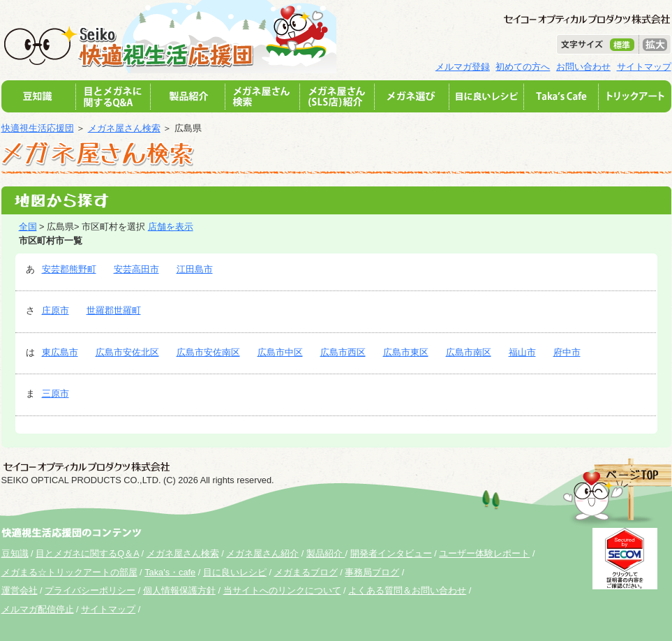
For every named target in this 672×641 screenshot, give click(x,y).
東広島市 (60, 352)
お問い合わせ (583, 67)
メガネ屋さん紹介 (262, 553)
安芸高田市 (136, 269)
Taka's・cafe (170, 572)
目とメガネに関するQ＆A (87, 553)
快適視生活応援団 (38, 128)
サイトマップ (644, 67)
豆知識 (15, 553)
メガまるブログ (306, 572)
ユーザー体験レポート (484, 553)
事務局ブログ (372, 572)
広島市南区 (469, 352)
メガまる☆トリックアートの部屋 (69, 572)
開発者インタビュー (391, 553)
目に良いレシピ (235, 572)
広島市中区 (280, 352)
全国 (28, 227)
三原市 (55, 393)
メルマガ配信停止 (38, 609)
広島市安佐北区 (127, 352)
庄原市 (55, 310)
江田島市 (195, 269)
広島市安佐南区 (208, 352)
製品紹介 (326, 553)
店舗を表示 (171, 227)
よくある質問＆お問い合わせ (407, 590)
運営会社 (20, 590)
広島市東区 (406, 352)
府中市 (567, 352)
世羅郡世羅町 (114, 310)
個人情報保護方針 (179, 590)
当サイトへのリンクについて (282, 590)
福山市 (522, 352)
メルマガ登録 (463, 67)
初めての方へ (523, 67)
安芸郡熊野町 (69, 269)
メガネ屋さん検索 (124, 128)
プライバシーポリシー (90, 590)
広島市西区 (343, 352)
